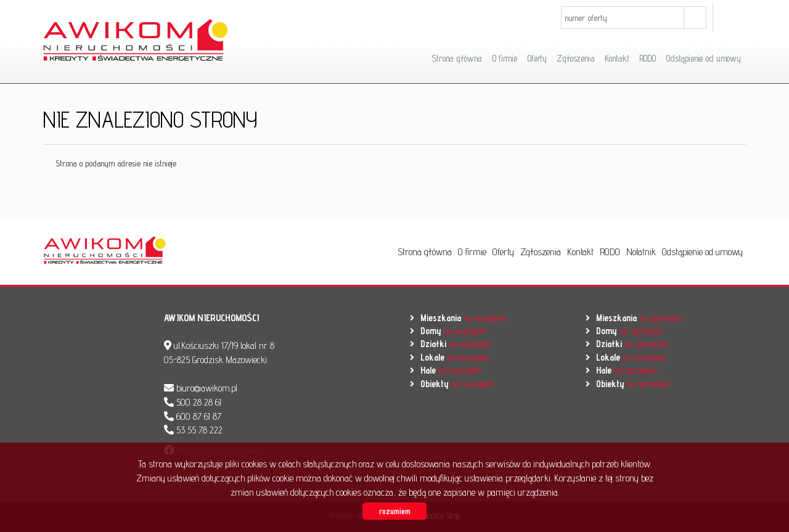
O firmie (505, 58)
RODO (648, 58)
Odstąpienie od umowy (703, 58)
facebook (733, 18)
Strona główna (457, 58)
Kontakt (617, 58)
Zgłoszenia (576, 58)
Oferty (537, 58)
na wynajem (463, 318)
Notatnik (641, 252)
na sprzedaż (639, 318)
